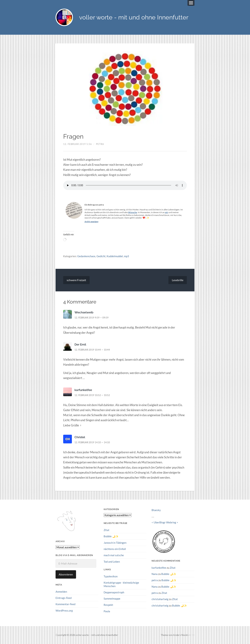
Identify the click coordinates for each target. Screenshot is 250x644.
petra (100, 144)
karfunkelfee (83, 390)
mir (166, 212)
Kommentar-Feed (65, 604)
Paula (107, 611)
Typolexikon (111, 576)
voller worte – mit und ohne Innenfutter (97, 635)
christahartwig (160, 599)
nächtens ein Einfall (115, 549)
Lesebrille (178, 280)
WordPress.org (64, 611)
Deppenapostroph (114, 592)
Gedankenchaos (86, 256)
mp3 (126, 256)
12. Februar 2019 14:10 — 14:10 (92, 442)
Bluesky (156, 510)
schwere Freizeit (76, 280)
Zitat (107, 530)
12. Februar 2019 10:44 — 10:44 (92, 350)
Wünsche (133, 212)
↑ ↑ (193, 635)
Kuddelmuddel (115, 256)
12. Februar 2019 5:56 (78, 144)
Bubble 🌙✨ (111, 536)
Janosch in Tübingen (115, 543)
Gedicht (101, 256)
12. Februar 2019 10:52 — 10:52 (92, 395)
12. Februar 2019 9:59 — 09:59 (91, 318)
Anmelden (61, 592)
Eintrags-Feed (64, 598)
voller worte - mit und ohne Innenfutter (134, 17)
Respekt (108, 605)
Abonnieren (66, 574)
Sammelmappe (112, 599)
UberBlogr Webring (165, 523)
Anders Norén (181, 635)
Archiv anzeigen (91, 222)
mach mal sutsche (114, 555)
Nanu (155, 574)
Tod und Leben (112, 562)
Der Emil (80, 344)
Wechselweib (84, 313)
